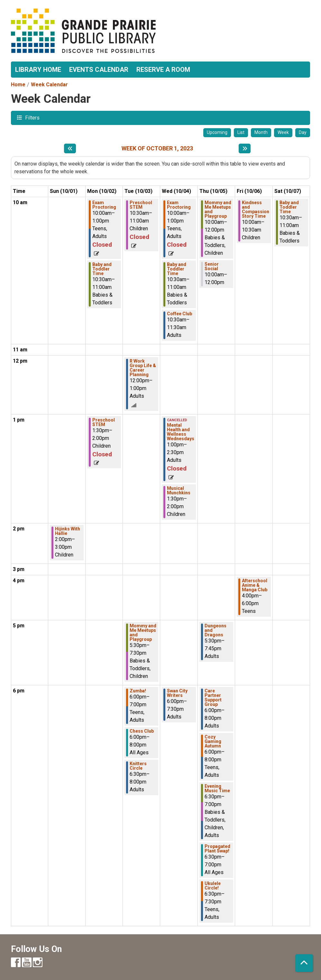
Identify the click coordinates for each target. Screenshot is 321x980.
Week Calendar (49, 85)
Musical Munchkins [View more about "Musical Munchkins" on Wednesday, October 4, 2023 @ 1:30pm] (179, 490)
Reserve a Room (163, 70)
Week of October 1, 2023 (157, 148)
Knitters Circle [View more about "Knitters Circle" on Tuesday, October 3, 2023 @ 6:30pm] (138, 766)
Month (261, 132)
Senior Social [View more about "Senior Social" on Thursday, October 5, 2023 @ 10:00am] (212, 266)
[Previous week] (70, 148)
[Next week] (245, 148)
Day (303, 132)
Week (283, 132)
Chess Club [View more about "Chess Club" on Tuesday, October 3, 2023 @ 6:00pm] (142, 731)
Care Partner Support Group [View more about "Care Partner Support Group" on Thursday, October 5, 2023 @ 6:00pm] (213, 698)
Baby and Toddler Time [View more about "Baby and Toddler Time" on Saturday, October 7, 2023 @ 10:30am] (289, 207)
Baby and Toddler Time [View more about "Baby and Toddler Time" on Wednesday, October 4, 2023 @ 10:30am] (177, 269)
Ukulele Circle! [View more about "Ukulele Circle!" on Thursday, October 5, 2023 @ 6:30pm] (213, 886)
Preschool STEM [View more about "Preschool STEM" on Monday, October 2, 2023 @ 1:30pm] (104, 422)
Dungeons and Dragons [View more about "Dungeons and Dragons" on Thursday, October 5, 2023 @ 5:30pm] (216, 630)
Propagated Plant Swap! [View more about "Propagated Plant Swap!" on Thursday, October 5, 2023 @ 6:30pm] (217, 849)
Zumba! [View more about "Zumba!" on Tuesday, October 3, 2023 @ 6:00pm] (138, 691)
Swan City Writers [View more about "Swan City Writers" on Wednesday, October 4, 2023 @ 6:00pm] (177, 693)
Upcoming (217, 132)
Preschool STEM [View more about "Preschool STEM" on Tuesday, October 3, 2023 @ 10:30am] (141, 205)
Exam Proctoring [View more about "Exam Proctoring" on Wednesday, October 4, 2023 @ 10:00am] (179, 205)
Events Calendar (99, 70)
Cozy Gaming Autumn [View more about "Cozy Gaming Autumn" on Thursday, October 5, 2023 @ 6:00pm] (213, 741)
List (241, 132)
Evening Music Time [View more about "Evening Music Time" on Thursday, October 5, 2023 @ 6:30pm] (217, 788)
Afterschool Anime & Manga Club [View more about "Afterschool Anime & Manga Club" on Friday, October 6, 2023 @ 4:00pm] (255, 585)
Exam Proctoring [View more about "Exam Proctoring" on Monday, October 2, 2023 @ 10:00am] (104, 205)
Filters (32, 117)
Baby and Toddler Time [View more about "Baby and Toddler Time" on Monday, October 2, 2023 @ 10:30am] (102, 269)
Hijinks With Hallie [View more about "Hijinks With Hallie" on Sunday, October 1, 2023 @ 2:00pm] (68, 531)
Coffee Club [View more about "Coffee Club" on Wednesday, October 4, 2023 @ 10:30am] (179, 314)
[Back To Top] (304, 963)
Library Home (38, 70)
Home (18, 85)
